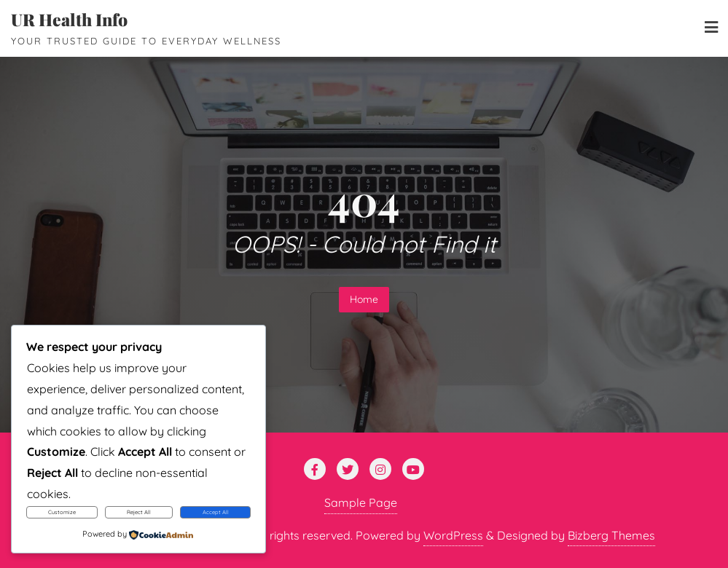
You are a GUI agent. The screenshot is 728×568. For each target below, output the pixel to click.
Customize (62, 512)
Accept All (216, 512)
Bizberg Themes (611, 535)
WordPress (453, 535)
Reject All (139, 512)
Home (364, 299)
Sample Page (361, 502)
